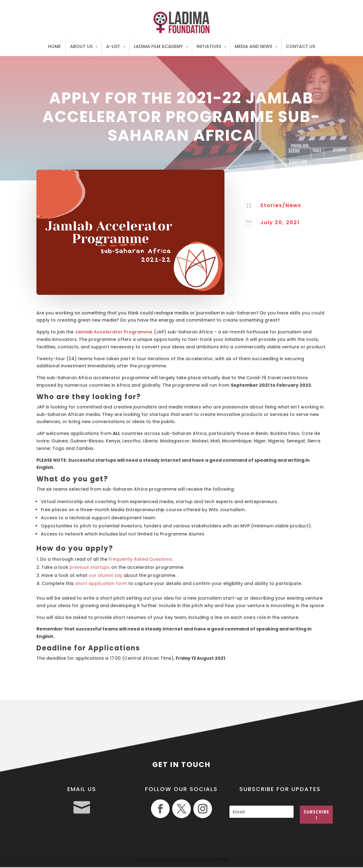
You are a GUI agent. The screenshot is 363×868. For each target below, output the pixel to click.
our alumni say (106, 575)
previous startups (90, 567)
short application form (101, 583)
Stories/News (281, 205)
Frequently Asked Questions (140, 559)
